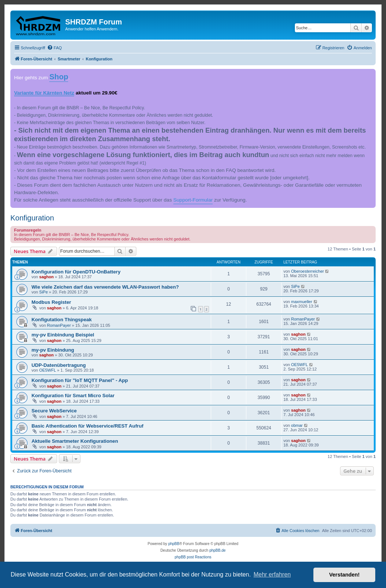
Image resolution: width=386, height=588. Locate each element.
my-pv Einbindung (53, 350)
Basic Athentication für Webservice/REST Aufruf (87, 426)
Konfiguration (32, 218)
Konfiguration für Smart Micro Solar (73, 396)
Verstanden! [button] (345, 575)
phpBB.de (217, 550)
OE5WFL (48, 370)
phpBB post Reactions (193, 557)
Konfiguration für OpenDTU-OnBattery (76, 272)
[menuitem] (54, 48)
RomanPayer (59, 325)
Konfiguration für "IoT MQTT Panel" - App (80, 380)
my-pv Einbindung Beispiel (63, 335)
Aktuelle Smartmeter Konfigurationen (75, 441)
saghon (46, 277)
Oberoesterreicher (308, 271)
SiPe (44, 292)
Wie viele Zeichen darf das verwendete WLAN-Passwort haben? (105, 287)
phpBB (174, 544)
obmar (297, 425)
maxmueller (302, 302)
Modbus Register (51, 302)
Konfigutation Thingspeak (62, 320)
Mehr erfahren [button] (272, 574)
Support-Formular (193, 200)
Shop (59, 77)
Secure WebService (54, 411)
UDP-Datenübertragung (59, 365)
